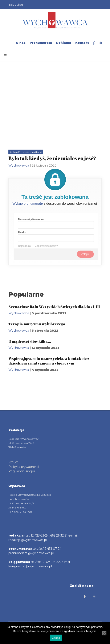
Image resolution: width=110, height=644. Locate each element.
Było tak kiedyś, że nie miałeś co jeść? (52, 158)
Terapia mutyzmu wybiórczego (37, 324)
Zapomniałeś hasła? (46, 246)
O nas (21, 43)
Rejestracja (24, 246)
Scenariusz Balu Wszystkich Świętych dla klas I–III (54, 307)
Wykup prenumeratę (28, 204)
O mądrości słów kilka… (30, 341)
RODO (13, 462)
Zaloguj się (16, 5)
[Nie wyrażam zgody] (104, 633)
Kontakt (82, 43)
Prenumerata (41, 43)
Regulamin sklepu (22, 471)
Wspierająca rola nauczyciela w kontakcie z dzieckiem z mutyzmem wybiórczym (49, 361)
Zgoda (56, 638)
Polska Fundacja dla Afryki (26, 152)
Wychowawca (19, 166)
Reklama (64, 43)
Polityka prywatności (24, 467)
